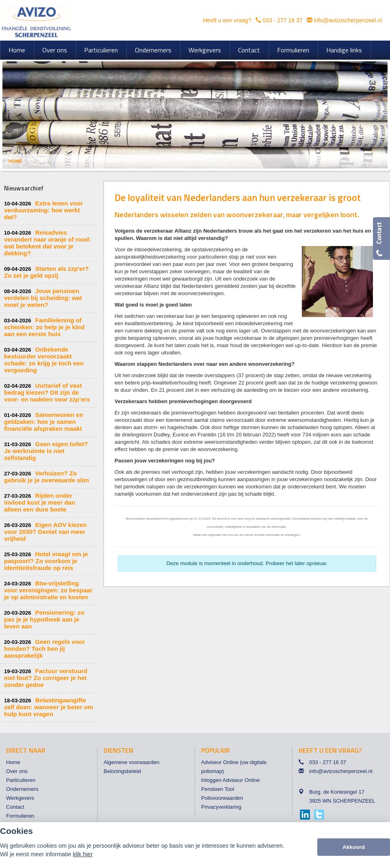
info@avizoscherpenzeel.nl (348, 20)
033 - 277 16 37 (282, 20)
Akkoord (354, 847)
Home (15, 161)
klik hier (83, 854)
